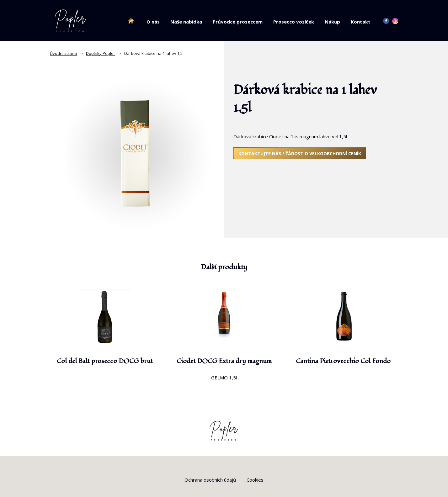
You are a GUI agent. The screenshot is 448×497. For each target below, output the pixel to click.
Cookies (255, 480)
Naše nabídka (186, 22)
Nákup (332, 22)
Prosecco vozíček (294, 22)
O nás (153, 22)
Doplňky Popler (101, 53)
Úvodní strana (63, 53)
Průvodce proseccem (238, 22)
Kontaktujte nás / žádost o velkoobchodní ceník (300, 153)
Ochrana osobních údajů (210, 480)
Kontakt (361, 22)
